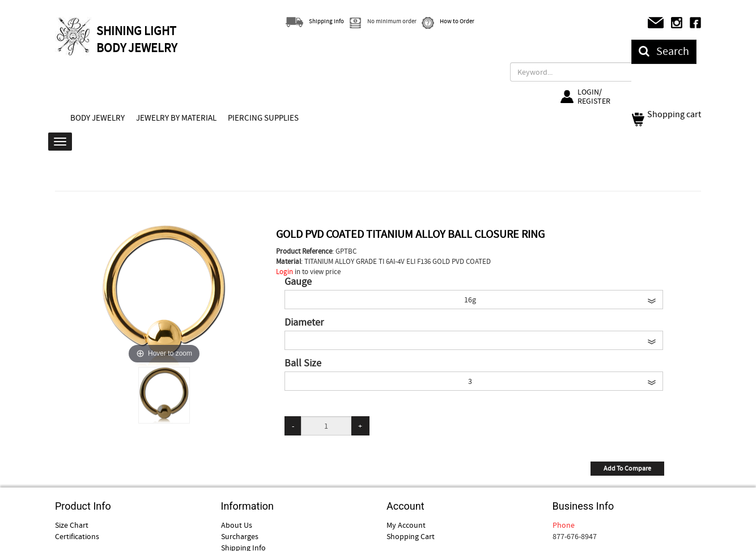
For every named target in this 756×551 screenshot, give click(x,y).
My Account (406, 525)
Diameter (304, 323)
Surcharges (240, 536)
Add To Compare (627, 468)
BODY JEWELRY (97, 118)
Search (664, 51)
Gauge (298, 282)
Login (284, 272)
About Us (237, 525)
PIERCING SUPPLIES (263, 118)
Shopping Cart (411, 536)
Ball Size (303, 364)
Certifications (77, 536)
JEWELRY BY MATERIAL (176, 118)
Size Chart (72, 525)
